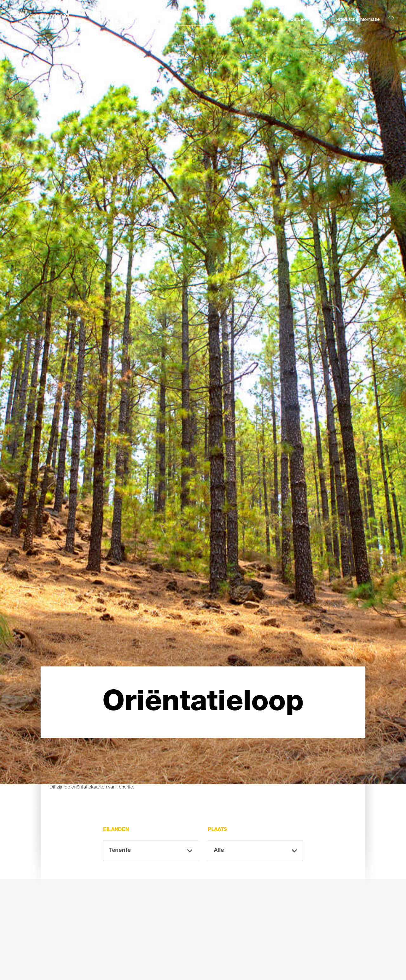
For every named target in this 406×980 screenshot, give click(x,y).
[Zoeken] (178, 19)
